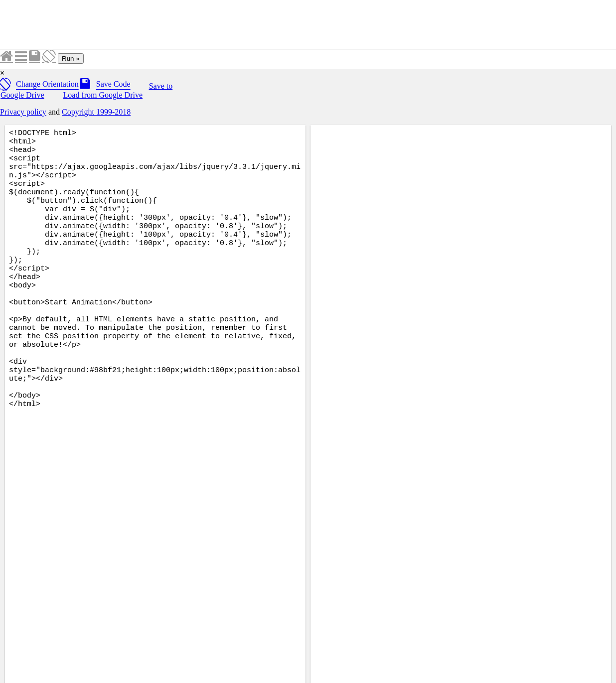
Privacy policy (23, 112)
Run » (71, 59)
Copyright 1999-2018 (96, 112)
